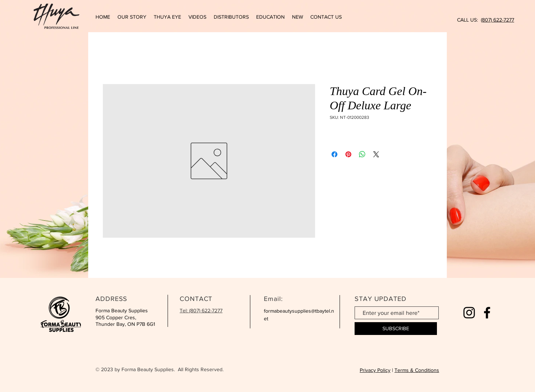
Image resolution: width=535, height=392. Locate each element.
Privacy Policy (375, 370)
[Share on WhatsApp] (362, 154)
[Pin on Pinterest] (348, 154)
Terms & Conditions (417, 370)
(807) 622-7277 (497, 20)
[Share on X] (376, 154)
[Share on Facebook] (334, 154)
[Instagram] (469, 313)
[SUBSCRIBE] (396, 329)
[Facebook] (487, 313)
